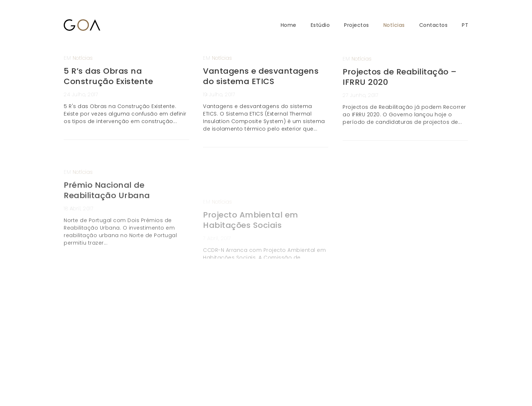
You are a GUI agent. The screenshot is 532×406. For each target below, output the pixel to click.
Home (289, 25)
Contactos (434, 25)
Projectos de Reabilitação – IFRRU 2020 (400, 82)
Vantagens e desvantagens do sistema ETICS (261, 76)
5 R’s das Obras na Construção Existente (108, 76)
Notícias (394, 25)
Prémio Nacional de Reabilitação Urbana (107, 207)
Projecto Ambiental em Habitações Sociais (251, 248)
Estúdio (320, 25)
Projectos (357, 25)
